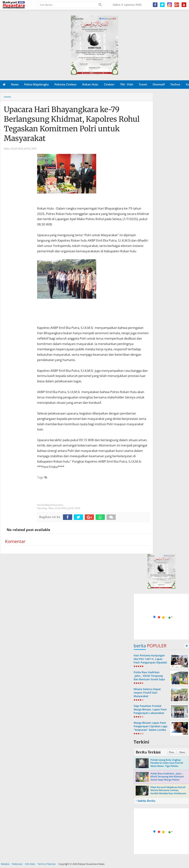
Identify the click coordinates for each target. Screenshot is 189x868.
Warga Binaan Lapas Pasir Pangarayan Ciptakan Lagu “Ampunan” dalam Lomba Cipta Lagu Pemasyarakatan (151, 730)
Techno (175, 84)
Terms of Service (47, 864)
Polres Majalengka (36, 84)
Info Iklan (30, 864)
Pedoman (17, 864)
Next (182, 752)
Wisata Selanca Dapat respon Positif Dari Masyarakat (147, 693)
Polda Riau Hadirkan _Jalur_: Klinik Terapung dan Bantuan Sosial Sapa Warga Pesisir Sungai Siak (150, 678)
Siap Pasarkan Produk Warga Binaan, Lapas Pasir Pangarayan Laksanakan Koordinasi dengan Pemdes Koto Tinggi (150, 713)
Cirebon (109, 84)
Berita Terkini (148, 752)
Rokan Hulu (90, 84)
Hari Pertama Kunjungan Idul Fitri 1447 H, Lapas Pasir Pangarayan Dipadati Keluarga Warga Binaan (150, 661)
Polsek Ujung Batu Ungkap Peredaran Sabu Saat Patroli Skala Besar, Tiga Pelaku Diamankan (167, 765)
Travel (143, 84)
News (15, 84)
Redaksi (5, 864)
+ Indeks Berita (145, 801)
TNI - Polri (127, 84)
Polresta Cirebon (66, 84)
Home (7, 97)
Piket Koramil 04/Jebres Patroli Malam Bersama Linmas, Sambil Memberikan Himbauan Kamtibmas (168, 792)
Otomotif (159, 84)
